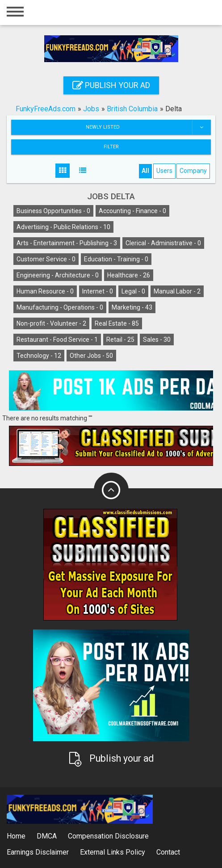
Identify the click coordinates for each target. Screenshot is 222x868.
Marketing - (132, 307)
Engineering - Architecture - (58, 275)
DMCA (47, 836)
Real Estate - (117, 323)
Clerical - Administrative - (163, 243)
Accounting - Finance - (132, 211)
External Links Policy (113, 852)
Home (16, 836)
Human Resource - (45, 291)
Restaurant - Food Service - (57, 340)
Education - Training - (116, 259)
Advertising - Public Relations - (63, 227)
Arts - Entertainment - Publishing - (67, 243)
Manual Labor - (177, 291)
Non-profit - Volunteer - (51, 323)
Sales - (157, 340)
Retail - (120, 340)
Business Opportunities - (53, 211)
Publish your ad (111, 85)
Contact (168, 852)
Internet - (98, 291)
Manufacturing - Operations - (60, 307)
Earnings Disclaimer (38, 852)
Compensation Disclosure (108, 836)
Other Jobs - (91, 356)
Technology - (39, 356)
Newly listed (148, 127)
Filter (111, 147)
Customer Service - (46, 259)
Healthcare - (129, 275)
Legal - (133, 291)
